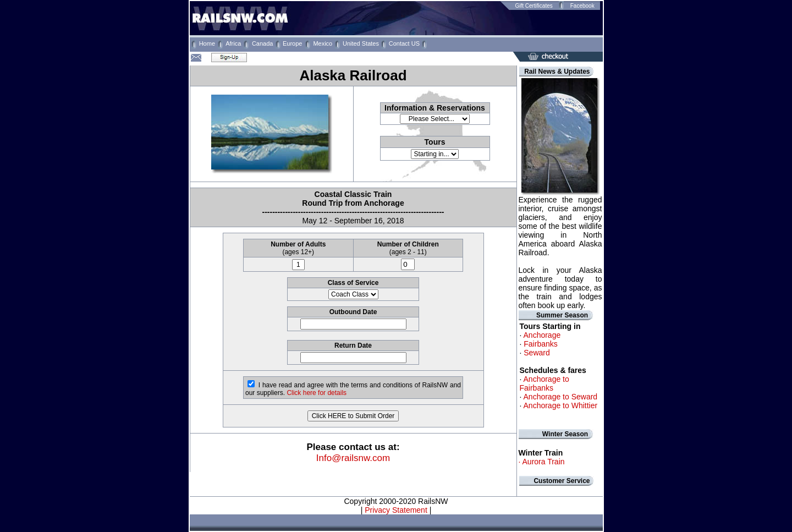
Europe (292, 43)
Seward (537, 353)
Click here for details (317, 393)
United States (361, 43)
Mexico (323, 43)
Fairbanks (540, 344)
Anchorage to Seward (561, 397)
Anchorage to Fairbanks (544, 383)
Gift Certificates (533, 6)
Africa (233, 43)
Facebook (582, 6)
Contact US (404, 43)
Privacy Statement (395, 510)
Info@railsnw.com (353, 458)
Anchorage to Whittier (561, 405)
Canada (263, 43)
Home (207, 43)
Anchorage (542, 335)
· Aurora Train (542, 462)
